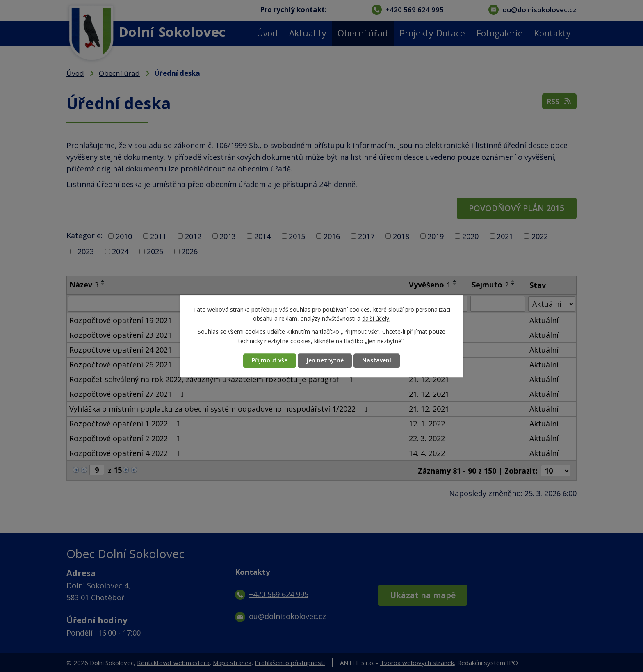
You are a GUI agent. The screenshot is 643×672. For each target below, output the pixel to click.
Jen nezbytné (325, 361)
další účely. (376, 318)
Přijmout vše (269, 361)
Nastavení (377, 361)
